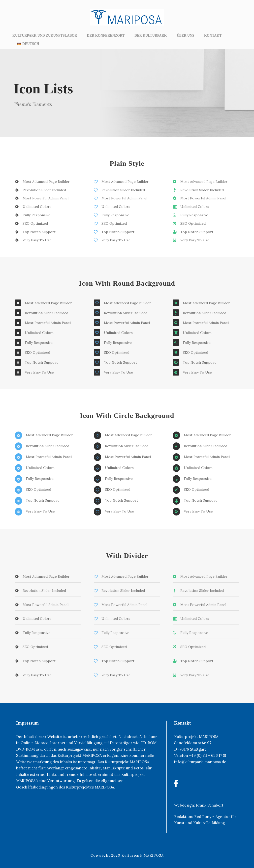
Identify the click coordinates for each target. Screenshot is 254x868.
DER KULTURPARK (151, 36)
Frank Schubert (210, 805)
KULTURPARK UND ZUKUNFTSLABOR (45, 36)
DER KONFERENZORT (106, 36)
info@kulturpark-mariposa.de (200, 762)
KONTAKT (213, 36)
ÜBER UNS (185, 36)
